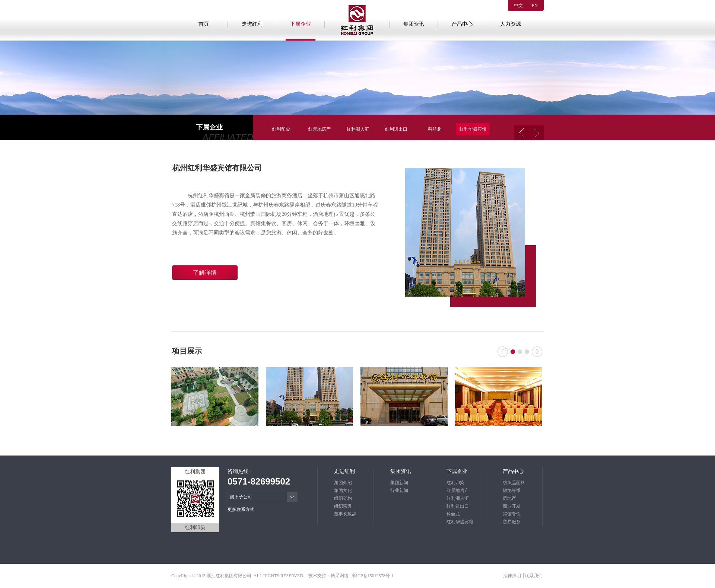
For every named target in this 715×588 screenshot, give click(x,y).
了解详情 (205, 273)
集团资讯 (414, 24)
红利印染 (281, 129)
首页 (204, 24)
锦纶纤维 (512, 490)
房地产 (509, 498)
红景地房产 (320, 129)
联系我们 (534, 576)
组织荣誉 (343, 506)
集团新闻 (399, 483)
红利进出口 (396, 129)
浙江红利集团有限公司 (229, 576)
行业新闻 (399, 490)
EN (535, 6)
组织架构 (343, 498)
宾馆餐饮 (512, 514)
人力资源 (511, 24)
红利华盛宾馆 (473, 129)
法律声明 (513, 576)
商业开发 (512, 506)
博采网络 (340, 576)
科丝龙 (435, 129)
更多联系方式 (241, 509)
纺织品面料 (514, 483)
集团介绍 (343, 483)
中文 (518, 6)
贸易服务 (512, 522)
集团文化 (343, 490)
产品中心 (462, 24)
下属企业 (301, 24)
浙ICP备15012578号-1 (373, 576)
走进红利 (252, 24)
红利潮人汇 (358, 129)
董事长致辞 (345, 514)
